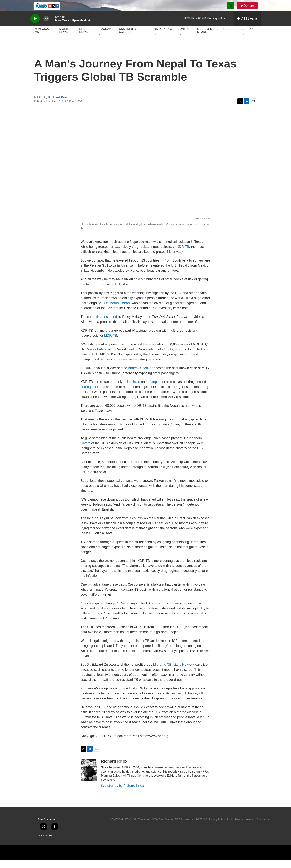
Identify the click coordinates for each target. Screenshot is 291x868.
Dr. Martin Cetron (117, 311)
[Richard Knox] (89, 778)
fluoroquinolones (93, 395)
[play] (35, 27)
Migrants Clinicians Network (174, 673)
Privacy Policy (217, 828)
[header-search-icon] (232, 10)
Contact (184, 37)
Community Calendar (128, 39)
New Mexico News (40, 39)
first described (107, 325)
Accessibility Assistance (255, 828)
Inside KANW (163, 37)
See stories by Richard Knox (122, 794)
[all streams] (247, 27)
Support (248, 37)
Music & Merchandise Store (214, 39)
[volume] (46, 27)
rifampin (153, 390)
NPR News (84, 39)
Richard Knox (59, 106)
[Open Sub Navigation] (99, 43)
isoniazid (134, 390)
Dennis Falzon (96, 358)
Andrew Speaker (140, 376)
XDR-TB (183, 255)
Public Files (233, 828)
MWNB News (64, 39)
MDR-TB (111, 344)
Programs (105, 37)
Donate (251, 10)
